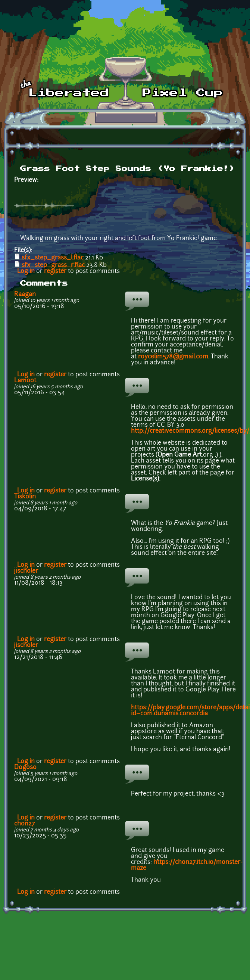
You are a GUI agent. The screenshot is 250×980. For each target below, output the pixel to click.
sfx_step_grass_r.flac (53, 265)
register (55, 271)
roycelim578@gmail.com (173, 357)
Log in (26, 271)
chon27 (24, 824)
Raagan (25, 295)
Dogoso (25, 768)
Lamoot (25, 381)
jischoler (26, 571)
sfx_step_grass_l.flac (53, 258)
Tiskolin (25, 497)
